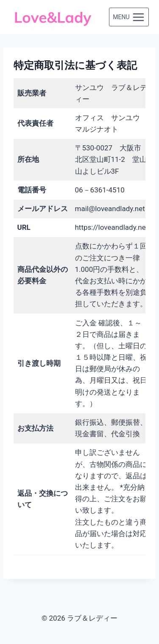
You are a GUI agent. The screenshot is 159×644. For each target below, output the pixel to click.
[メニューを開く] (129, 17)
